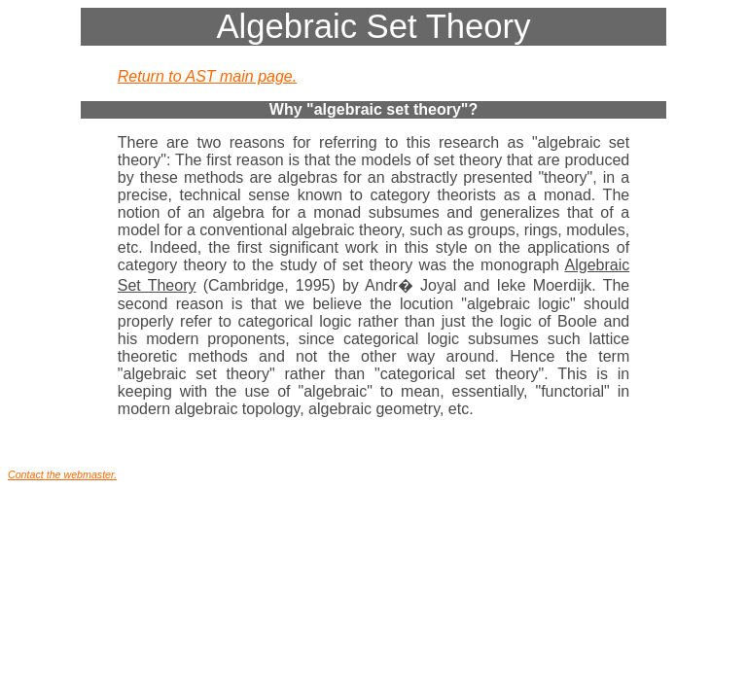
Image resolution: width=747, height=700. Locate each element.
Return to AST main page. (207, 76)
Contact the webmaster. (62, 474)
